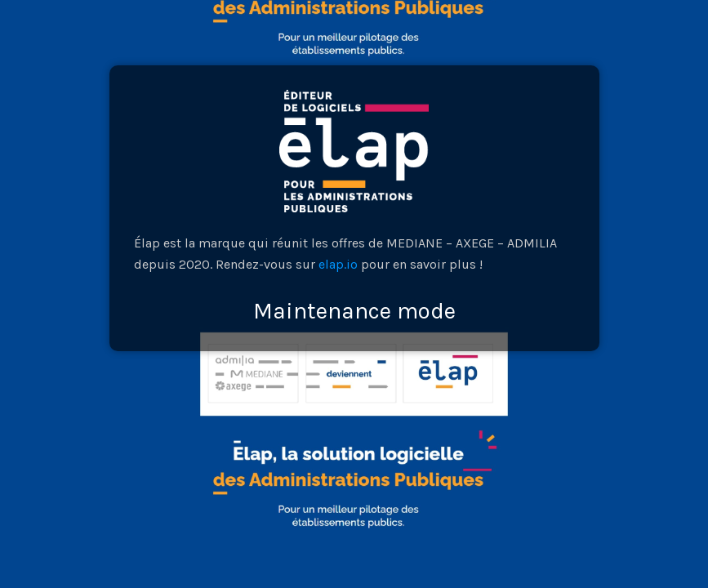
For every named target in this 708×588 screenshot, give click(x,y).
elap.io (338, 264)
